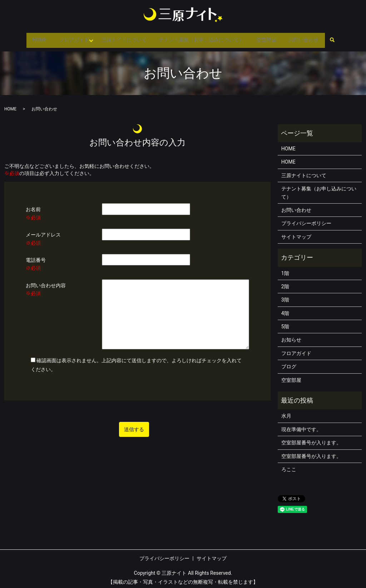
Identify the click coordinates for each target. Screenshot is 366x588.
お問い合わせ (310, 38)
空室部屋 (270, 38)
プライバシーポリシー (306, 220)
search (340, 39)
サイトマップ (296, 233)
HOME (33, 38)
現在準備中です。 (301, 426)
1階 (285, 269)
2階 (285, 283)
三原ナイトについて (123, 38)
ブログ (289, 363)
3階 (285, 296)
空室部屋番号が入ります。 (311, 439)
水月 (286, 412)
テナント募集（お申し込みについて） (203, 38)
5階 (285, 323)
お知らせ (291, 336)
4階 (285, 310)
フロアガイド (70, 38)
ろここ (289, 466)
